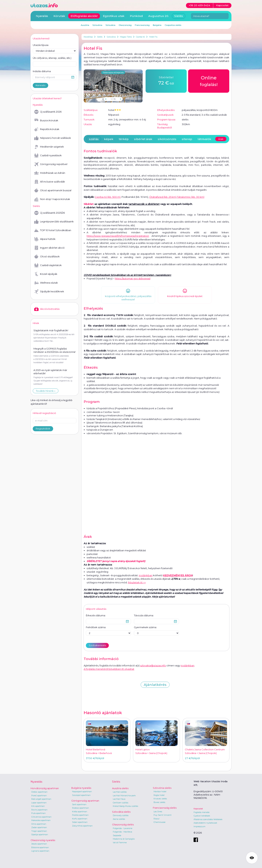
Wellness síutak (46, 283)
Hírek (36, 323)
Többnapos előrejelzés (113, 72)
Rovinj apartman (39, 810)
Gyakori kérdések (202, 816)
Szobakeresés (97, 645)
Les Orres (158, 812)
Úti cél (52, 58)
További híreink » (46, 391)
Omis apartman (39, 824)
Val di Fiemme (120, 843)
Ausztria (85, 25)
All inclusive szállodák (50, 182)
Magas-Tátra (126, 37)
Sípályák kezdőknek (49, 292)
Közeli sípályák (46, 274)
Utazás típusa (41, 45)
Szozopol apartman (81, 795)
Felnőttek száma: (96, 627)
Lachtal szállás (120, 792)
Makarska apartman (41, 820)
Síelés (100, 37)
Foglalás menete (202, 812)
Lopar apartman (39, 803)
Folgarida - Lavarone (123, 828)
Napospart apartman (82, 792)
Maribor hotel (160, 792)
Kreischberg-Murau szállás (125, 806)
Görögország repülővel (51, 164)
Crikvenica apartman (41, 817)
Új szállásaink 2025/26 (49, 213)
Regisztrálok (43, 429)
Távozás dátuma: (144, 615)
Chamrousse (159, 822)
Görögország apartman (85, 801)
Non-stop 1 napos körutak (52, 199)
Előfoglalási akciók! (84, 16)
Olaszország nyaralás (43, 840)
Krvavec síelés (160, 799)
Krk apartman (38, 806)
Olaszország (125, 25)
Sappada (117, 835)
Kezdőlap (88, 37)
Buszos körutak (46, 121)
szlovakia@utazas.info (153, 665)
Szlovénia (97, 25)
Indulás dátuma (42, 71)
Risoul (156, 819)
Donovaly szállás (121, 815)
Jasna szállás (119, 819)
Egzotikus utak (114, 16)
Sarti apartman (79, 804)
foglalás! (209, 81)
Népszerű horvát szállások (53, 138)
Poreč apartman (39, 796)
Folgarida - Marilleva (122, 832)
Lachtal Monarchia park (124, 796)
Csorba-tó (140, 37)
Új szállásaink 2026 (48, 112)
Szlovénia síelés (162, 788)
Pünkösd (136, 16)
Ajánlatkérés (155, 685)
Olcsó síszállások (47, 257)
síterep (187, 139)
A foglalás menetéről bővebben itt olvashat (109, 669)
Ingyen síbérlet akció (49, 248)
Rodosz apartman (81, 808)
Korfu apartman (80, 819)
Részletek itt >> (137, 582)
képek (109, 139)
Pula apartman (38, 813)
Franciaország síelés (165, 808)
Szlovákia (111, 37)
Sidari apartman (80, 822)
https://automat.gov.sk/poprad (133, 278)
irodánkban (146, 575)
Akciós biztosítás (47, 309)
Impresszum (200, 826)
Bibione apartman (40, 847)
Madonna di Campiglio (124, 839)
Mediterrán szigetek (49, 147)
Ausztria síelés (120, 788)
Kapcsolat (198, 809)
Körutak (59, 16)
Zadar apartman (39, 827)
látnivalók (204, 139)
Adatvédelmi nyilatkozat (205, 823)
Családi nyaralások (48, 156)
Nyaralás (42, 16)
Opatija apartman (40, 834)
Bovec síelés (159, 802)
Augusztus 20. (159, 16)
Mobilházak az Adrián (50, 173)
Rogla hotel (159, 795)
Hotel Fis (153, 37)
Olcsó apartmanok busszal (53, 191)
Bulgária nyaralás (81, 788)
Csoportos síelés (173, 25)
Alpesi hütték (45, 239)
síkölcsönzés (167, 139)
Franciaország (142, 25)
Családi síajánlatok (48, 265)
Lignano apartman (40, 851)
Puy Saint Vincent (162, 815)
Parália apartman (80, 815)
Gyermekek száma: (145, 627)
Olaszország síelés (123, 824)
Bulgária (157, 25)
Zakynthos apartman (82, 826)
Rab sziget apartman (41, 799)
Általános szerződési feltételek (208, 819)
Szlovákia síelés (121, 812)
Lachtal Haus (119, 799)
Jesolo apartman (39, 844)
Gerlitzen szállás (121, 803)
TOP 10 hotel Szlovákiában (53, 230)
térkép (124, 139)
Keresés (40, 85)
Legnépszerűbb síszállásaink (54, 222)
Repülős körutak (47, 129)
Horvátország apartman (45, 788)
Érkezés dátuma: (96, 615)
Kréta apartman (80, 812)
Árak (221, 139)
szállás (94, 139)
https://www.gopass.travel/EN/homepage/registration (118, 236)
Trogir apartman (39, 831)
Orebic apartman (39, 792)
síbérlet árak (143, 139)
